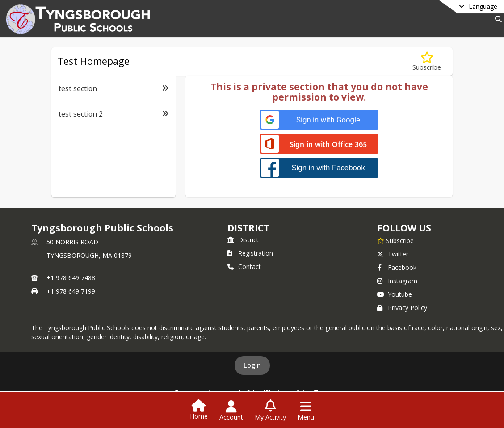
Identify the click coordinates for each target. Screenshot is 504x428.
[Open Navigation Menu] (306, 411)
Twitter (393, 254)
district (248, 228)
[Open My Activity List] (270, 411)
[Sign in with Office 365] (319, 145)
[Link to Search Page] (497, 19)
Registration (250, 253)
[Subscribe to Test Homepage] (427, 61)
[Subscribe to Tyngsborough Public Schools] (395, 240)
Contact (244, 266)
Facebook (397, 267)
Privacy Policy (402, 308)
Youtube (395, 294)
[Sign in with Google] (319, 120)
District (243, 240)
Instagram (397, 281)
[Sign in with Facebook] (319, 168)
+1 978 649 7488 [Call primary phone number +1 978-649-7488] (71, 278)
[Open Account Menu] (231, 411)
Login (252, 365)
